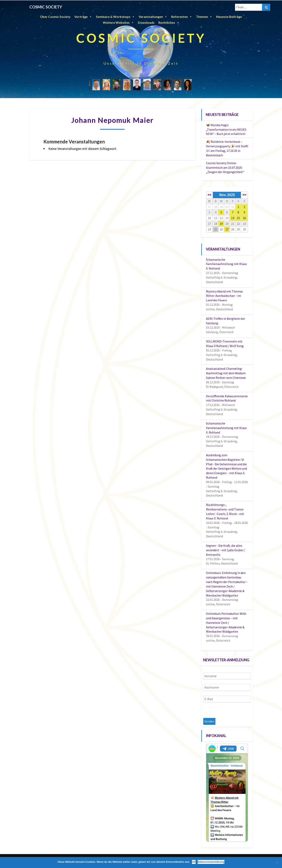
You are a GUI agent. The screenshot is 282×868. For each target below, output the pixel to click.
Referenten (182, 17)
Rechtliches (169, 23)
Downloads (146, 22)
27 (227, 229)
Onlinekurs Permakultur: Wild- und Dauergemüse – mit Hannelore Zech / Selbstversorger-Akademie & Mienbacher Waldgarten (226, 623)
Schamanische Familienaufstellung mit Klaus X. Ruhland (226, 264)
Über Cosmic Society (55, 17)
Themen (204, 17)
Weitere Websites (118, 23)
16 (244, 218)
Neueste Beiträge (229, 17)
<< (209, 195)
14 (233, 218)
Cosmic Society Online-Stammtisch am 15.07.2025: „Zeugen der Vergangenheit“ (225, 168)
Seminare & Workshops (115, 17)
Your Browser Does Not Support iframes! (227, 793)
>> (244, 195)
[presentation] (233, 710)
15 (238, 218)
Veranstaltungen (153, 17)
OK (194, 862)
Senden (209, 721)
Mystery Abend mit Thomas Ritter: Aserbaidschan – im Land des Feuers (224, 296)
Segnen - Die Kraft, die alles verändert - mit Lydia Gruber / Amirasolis (226, 550)
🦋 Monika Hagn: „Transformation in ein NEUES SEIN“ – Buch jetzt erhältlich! (226, 129)
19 (221, 224)
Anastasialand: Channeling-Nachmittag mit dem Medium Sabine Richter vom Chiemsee (226, 373)
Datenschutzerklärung (211, 862)
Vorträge (83, 17)
